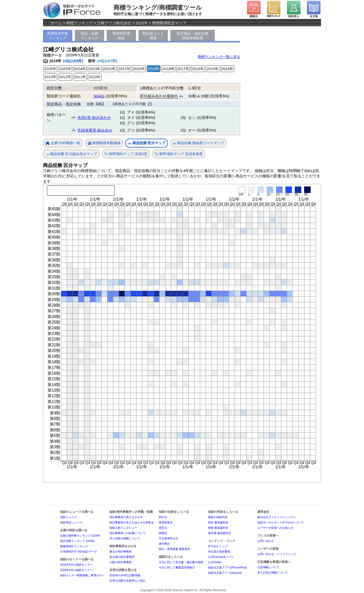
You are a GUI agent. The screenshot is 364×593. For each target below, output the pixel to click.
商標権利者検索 (121, 36)
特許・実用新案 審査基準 (174, 549)
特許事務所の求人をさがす (126, 517)
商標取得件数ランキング (58, 36)
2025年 (65, 69)
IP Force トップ (218, 546)
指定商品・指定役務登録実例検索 (193, 36)
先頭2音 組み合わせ (94, 118)
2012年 (65, 77)
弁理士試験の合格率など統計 (128, 581)
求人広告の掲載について (273, 573)
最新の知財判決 (218, 517)
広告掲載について (268, 567)
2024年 (80, 69)
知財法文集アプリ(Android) (225, 573)
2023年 (95, 69)
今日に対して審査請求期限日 (177, 567)
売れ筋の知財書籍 (219, 552)
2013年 (50, 77)
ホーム (56, 23)
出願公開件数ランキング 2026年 (80, 536)
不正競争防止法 (168, 538)
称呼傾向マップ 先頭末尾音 (179, 154)
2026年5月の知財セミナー (77, 565)
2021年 (124, 69)
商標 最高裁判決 (218, 528)
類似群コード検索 (153, 36)
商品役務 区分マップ (147, 143)
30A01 (99, 96)
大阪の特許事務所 (121, 562)
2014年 (227, 69)
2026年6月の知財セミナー (77, 570)
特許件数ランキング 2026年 (78, 541)
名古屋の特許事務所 (122, 557)
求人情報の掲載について (125, 538)
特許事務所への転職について (128, 533)
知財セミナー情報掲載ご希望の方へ (82, 575)
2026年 (50, 69)
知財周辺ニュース (71, 522)
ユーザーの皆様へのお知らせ (275, 528)
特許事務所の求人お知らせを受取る (132, 522)
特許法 (163, 517)
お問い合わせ (266, 541)
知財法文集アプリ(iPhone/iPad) (228, 567)
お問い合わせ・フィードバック (277, 554)
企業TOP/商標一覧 (63, 143)
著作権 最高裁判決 (220, 533)
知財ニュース (69, 517)
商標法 (163, 533)
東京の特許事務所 (121, 552)
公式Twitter (215, 562)
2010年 (95, 77)
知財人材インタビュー (123, 528)
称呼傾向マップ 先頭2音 (126, 154)
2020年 (139, 69)
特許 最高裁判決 (218, 522)
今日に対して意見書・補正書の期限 (181, 562)
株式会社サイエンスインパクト (277, 517)
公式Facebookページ (221, 557)
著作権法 (164, 544)
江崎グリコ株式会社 (114, 23)
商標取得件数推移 (104, 143)
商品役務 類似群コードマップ (198, 143)
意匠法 (163, 528)
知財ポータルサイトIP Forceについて (281, 522)
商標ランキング (79, 23)
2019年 (142, 23)
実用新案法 (166, 522)
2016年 (198, 69)
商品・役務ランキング (89, 36)
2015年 (213, 69)
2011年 (80, 77)
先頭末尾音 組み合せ (95, 130)
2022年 (109, 69)
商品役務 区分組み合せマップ (71, 154)
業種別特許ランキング (74, 546)
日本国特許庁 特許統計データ (79, 552)
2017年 (183, 69)
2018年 (168, 69)
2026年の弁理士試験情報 (125, 575)
